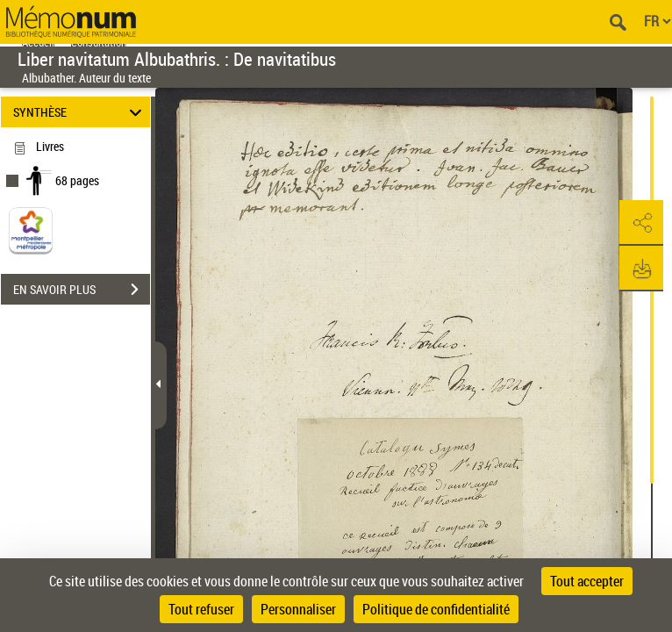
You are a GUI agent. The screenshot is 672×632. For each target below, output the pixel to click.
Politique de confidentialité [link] (436, 609)
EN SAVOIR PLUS (82, 290)
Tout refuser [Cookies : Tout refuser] (201, 609)
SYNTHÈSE (80, 112)
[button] (641, 223)
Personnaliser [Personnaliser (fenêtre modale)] (298, 609)
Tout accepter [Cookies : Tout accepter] (587, 581)
